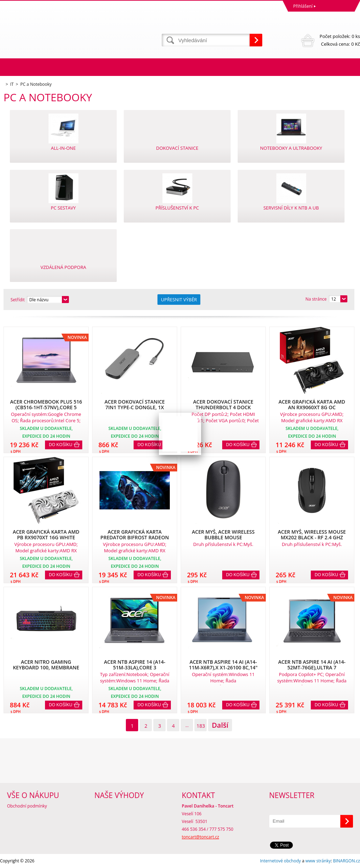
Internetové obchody (280, 861)
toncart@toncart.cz (200, 837)
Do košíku (61, 445)
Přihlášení (303, 6)
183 (201, 726)
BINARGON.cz (346, 861)
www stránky (318, 861)
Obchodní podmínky (27, 806)
